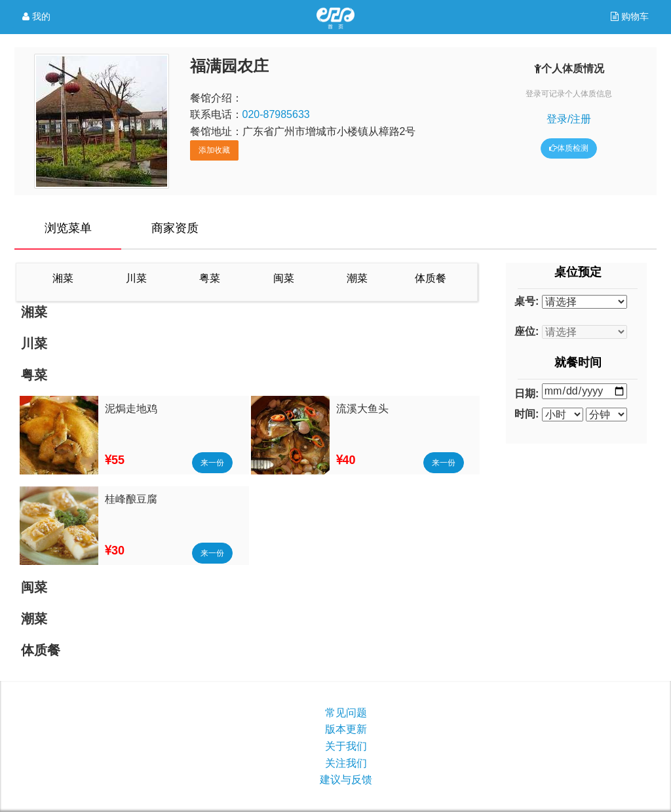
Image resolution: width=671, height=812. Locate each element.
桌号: (527, 301)
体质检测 (569, 148)
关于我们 (346, 746)
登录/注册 (569, 119)
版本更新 (346, 729)
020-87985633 (276, 114)
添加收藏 (214, 150)
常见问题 (346, 713)
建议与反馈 (346, 780)
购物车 (634, 16)
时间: (527, 414)
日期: (527, 394)
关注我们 (346, 763)
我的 (36, 17)
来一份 (212, 463)
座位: (527, 331)
